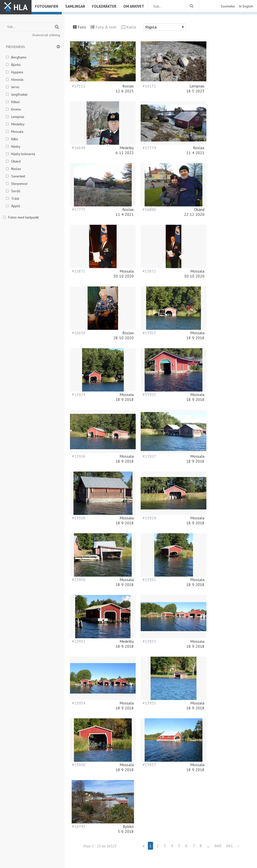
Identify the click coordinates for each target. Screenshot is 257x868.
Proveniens (16, 47)
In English (246, 6)
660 (218, 846)
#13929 (149, 518)
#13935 (149, 703)
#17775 (79, 209)
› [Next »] (239, 846)
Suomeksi (228, 6)
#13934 (79, 703)
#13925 (149, 394)
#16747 (79, 826)
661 (230, 846)
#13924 (79, 394)
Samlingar (75, 6)
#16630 (79, 333)
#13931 (149, 580)
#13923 (149, 333)
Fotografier (47, 6)
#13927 (149, 456)
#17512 (79, 86)
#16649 (79, 148)
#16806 (149, 209)
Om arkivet (134, 6)
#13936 (79, 765)
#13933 (149, 641)
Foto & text (106, 27)
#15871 (79, 271)
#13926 (79, 456)
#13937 (149, 765)
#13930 (79, 580)
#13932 (79, 641)
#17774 (149, 148)
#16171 (149, 86)
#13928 (79, 518)
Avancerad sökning (46, 35)
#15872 (149, 271)
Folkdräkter (104, 6)
